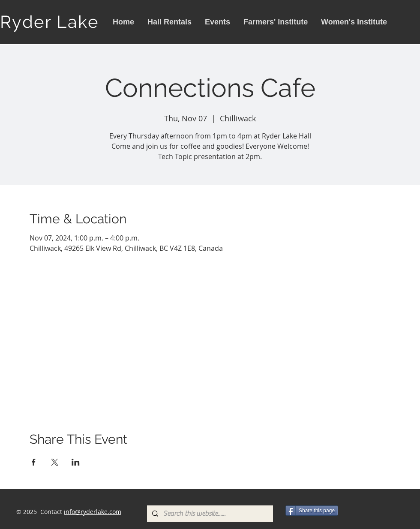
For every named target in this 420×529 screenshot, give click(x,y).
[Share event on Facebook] (34, 462)
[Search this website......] (209, 514)
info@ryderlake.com (93, 512)
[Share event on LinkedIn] (76, 462)
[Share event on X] (55, 462)
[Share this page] (312, 511)
